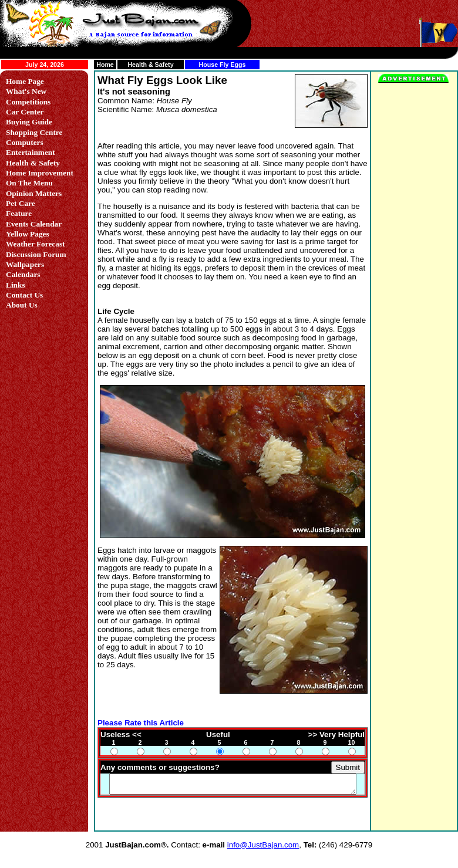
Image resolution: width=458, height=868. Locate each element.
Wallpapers (25, 264)
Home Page (25, 81)
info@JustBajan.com (263, 831)
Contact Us (24, 295)
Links (16, 285)
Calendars (23, 274)
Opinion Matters (34, 193)
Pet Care (21, 203)
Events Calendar (34, 224)
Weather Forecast (36, 244)
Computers (25, 142)
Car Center (25, 112)
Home (105, 65)
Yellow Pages (28, 234)
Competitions (28, 102)
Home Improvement (40, 173)
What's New (26, 91)
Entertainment (31, 152)
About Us (22, 305)
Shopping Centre (34, 132)
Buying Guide (29, 122)
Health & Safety (150, 65)
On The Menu (29, 183)
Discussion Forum (36, 254)
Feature (19, 213)
